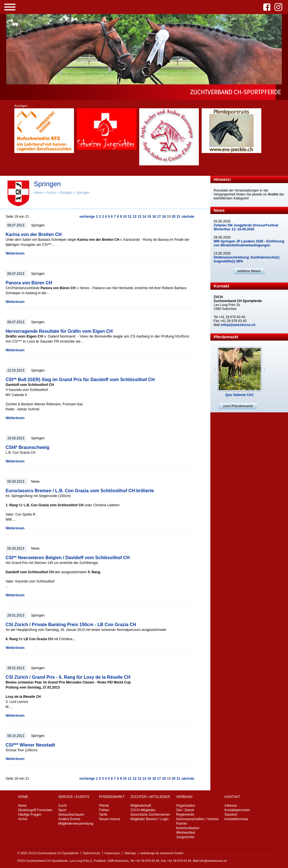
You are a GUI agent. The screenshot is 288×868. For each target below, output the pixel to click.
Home (38, 193)
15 (149, 217)
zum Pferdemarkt (238, 406)
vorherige (87, 217)
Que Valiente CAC (239, 395)
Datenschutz (92, 853)
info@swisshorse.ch (213, 861)
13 (139, 217)
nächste (188, 217)
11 (130, 217)
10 (125, 217)
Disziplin (66, 193)
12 (135, 217)
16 (154, 217)
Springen (83, 193)
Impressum (112, 853)
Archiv (51, 193)
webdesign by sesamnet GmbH (162, 853)
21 (178, 217)
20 (174, 217)
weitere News (249, 271)
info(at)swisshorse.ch (238, 325)
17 (159, 217)
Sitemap (130, 853)
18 (164, 217)
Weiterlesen (15, 253)
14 (144, 217)
